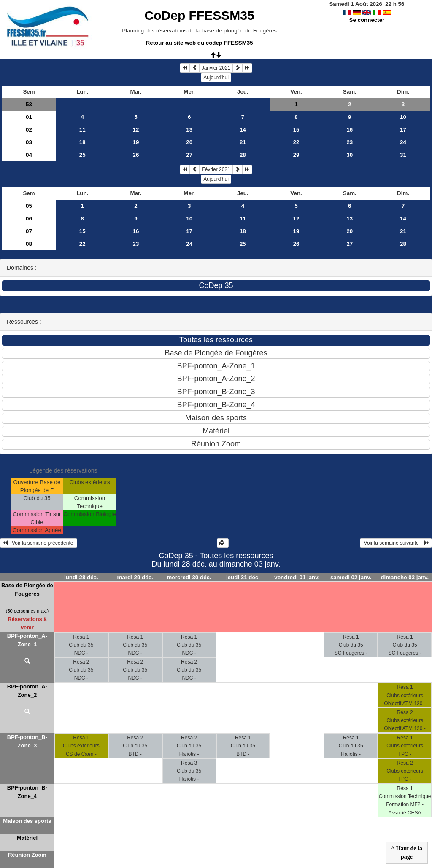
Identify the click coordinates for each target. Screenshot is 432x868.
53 (29, 104)
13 (189, 130)
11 (82, 130)
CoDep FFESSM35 (200, 15)
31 (403, 155)
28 (243, 155)
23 (350, 142)
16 (350, 130)
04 (29, 155)
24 (403, 142)
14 (243, 130)
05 (29, 206)
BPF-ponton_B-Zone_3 (27, 741)
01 (29, 117)
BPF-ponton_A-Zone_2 (27, 691)
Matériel (27, 838)
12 (136, 130)
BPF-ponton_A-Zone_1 (27, 640)
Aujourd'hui (216, 78)
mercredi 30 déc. (189, 577)
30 (350, 155)
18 (82, 142)
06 (29, 219)
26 (136, 155)
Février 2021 (216, 169)
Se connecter (367, 20)
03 (29, 142)
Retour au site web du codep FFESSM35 (200, 43)
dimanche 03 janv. (405, 577)
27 (189, 155)
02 (29, 130)
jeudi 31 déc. (243, 577)
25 (82, 155)
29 (296, 155)
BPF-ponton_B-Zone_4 (27, 792)
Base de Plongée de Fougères (27, 590)
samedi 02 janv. (351, 577)
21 (243, 142)
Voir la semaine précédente (39, 543)
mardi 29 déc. (135, 577)
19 (136, 142)
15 (296, 130)
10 (403, 117)
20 (189, 142)
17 (403, 130)
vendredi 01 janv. (297, 577)
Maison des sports (27, 821)
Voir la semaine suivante (396, 543)
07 (29, 231)
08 (29, 244)
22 (296, 142)
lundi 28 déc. (81, 577)
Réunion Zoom (27, 855)
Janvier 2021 (216, 68)
